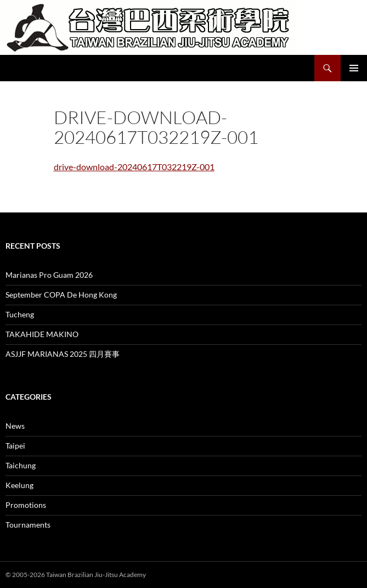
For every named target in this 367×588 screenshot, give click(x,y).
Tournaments (28, 525)
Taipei (15, 446)
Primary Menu (354, 68)
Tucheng (20, 314)
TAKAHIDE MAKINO (42, 334)
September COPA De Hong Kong (61, 295)
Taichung (21, 465)
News (15, 426)
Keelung (19, 485)
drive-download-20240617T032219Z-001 (134, 167)
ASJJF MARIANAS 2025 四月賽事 (63, 354)
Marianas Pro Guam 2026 (49, 275)
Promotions (26, 505)
